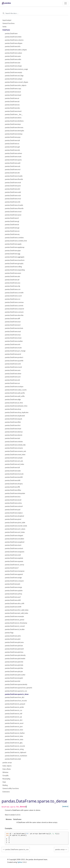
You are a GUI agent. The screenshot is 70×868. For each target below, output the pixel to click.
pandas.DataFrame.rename (14, 448)
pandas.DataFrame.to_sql (13, 717)
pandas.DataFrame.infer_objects (16, 85)
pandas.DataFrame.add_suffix (15, 396)
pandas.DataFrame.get (12, 147)
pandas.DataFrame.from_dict (15, 697)
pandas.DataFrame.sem (13, 370)
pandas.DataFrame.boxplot (14, 678)
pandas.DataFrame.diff (12, 319)
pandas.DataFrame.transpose (15, 571)
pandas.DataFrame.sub (13, 166)
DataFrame (6, 30)
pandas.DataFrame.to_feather (15, 733)
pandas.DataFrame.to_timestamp (16, 623)
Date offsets (7, 769)
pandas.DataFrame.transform (15, 260)
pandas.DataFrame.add (13, 163)
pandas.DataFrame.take (13, 471)
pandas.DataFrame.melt (13, 555)
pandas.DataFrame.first (13, 425)
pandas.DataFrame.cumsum (14, 312)
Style (4, 782)
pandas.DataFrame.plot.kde (14, 665)
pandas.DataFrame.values (13, 53)
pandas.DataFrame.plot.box (14, 652)
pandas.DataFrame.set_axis (14, 461)
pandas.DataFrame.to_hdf (14, 714)
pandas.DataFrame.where (13, 153)
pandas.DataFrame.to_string (14, 749)
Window (5, 772)
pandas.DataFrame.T (12, 568)
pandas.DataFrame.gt (12, 221)
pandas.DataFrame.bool (13, 92)
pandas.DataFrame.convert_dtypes (16, 82)
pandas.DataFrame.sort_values (15, 529)
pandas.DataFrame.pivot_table (15, 523)
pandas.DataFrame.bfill (13, 480)
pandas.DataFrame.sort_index (15, 532)
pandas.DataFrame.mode (13, 348)
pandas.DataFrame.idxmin (14, 435)
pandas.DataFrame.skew (13, 374)
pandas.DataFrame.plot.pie (14, 672)
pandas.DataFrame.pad (13, 510)
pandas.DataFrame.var (12, 383)
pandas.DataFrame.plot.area (14, 642)
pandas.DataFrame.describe (14, 315)
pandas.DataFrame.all (12, 280)
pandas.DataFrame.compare (14, 581)
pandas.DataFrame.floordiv (14, 179)
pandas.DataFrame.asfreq (13, 594)
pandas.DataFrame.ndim (13, 59)
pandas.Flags (9, 633)
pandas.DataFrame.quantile (14, 361)
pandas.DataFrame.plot (13, 639)
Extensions (6, 792)
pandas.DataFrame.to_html (14, 730)
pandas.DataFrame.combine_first (16, 241)
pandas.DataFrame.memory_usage (16, 69)
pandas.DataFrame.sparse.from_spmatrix (19, 688)
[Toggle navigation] (65, 3)
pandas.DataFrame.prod (13, 354)
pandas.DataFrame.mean (13, 338)
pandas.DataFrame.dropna (14, 484)
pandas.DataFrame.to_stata (14, 740)
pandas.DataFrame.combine (14, 238)
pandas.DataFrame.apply (13, 244)
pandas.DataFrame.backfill (14, 477)
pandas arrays (7, 763)
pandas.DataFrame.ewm (13, 273)
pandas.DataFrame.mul (13, 170)
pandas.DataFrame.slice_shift (15, 604)
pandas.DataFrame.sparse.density (16, 684)
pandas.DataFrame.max (13, 335)
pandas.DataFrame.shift (13, 600)
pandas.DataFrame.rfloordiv (14, 208)
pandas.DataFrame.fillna (13, 490)
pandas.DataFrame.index (13, 37)
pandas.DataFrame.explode (14, 558)
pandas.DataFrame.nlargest (14, 536)
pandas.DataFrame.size (13, 63)
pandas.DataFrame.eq (12, 234)
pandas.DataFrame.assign (13, 578)
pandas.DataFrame (11, 34)
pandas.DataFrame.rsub (13, 196)
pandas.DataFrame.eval (13, 322)
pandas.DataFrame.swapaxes (15, 552)
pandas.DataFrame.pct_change (15, 351)
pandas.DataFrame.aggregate (15, 257)
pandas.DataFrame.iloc (13, 108)
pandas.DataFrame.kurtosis (14, 328)
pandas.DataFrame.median (14, 341)
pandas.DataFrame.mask (13, 157)
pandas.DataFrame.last (13, 438)
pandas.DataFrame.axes (13, 56)
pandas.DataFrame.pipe (13, 251)
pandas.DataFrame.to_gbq (14, 743)
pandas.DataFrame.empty (13, 72)
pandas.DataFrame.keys (13, 124)
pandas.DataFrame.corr (13, 289)
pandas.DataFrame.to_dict (14, 720)
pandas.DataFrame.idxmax (14, 432)
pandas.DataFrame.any (13, 283)
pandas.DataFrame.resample (14, 616)
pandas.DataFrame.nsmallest (14, 539)
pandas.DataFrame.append (14, 574)
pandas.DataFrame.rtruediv (14, 205)
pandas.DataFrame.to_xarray (14, 565)
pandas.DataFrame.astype (14, 79)
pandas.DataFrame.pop (13, 137)
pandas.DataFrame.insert (13, 111)
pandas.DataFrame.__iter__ (14, 114)
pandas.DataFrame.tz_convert (15, 626)
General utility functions (11, 788)
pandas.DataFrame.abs (13, 276)
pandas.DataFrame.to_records (15, 746)
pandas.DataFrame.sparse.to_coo (16, 691)
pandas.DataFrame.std (12, 380)
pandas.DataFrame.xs (12, 144)
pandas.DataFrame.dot (13, 189)
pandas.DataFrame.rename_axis (15, 451)
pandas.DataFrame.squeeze (14, 561)
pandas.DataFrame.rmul (13, 199)
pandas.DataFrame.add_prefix (15, 393)
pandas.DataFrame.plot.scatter (15, 675)
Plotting (5, 785)
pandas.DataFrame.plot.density (15, 655)
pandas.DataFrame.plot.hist (14, 662)
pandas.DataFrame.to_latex (14, 736)
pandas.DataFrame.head (13, 95)
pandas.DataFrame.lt (12, 218)
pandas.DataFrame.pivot (13, 519)
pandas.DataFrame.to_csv (13, 710)
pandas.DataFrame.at (12, 98)
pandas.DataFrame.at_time (14, 403)
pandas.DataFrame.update (14, 591)
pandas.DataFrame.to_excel (14, 723)
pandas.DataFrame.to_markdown (16, 756)
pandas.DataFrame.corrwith (14, 293)
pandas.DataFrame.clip (13, 286)
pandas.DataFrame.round (13, 367)
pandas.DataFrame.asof (13, 597)
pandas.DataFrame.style (13, 759)
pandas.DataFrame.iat (12, 102)
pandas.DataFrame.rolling (13, 267)
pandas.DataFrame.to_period (15, 620)
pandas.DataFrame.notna (13, 503)
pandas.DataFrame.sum (13, 377)
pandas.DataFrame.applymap (15, 247)
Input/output (7, 20)
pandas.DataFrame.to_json (14, 727)
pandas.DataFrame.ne (12, 231)
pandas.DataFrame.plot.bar (14, 646)
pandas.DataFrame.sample (14, 458)
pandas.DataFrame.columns (14, 40)
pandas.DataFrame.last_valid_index (16, 613)
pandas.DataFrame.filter (13, 422)
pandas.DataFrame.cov (13, 299)
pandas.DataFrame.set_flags (14, 76)
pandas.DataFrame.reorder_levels (16, 526)
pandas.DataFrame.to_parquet (15, 704)
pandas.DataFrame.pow (13, 186)
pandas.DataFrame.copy (13, 89)
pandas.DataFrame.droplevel (14, 516)
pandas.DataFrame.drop (13, 409)
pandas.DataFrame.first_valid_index (17, 610)
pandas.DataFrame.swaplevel (15, 542)
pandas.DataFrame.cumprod (14, 309)
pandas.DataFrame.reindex (14, 442)
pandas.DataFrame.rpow (13, 215)
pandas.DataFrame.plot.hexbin (15, 659)
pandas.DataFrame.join (13, 584)
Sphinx (20, 862)
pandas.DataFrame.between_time (16, 406)
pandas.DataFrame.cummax (14, 302)
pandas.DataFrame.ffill (12, 487)
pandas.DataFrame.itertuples (14, 131)
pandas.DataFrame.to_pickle (14, 707)
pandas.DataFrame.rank (13, 364)
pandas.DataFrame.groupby (14, 264)
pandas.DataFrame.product (14, 357)
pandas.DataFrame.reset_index (15, 455)
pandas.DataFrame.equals (13, 419)
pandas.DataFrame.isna (13, 497)
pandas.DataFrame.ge (12, 228)
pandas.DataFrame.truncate (14, 474)
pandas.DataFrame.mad (13, 332)
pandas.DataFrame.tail (12, 140)
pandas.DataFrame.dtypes (14, 43)
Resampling (6, 779)
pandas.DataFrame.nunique (14, 387)
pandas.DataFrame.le (12, 225)
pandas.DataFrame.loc (12, 105)
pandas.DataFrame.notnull (14, 506)
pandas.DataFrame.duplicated (15, 416)
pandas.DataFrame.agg (13, 254)
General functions (9, 23)
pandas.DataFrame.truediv (14, 176)
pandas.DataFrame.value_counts (16, 390)
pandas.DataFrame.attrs (13, 636)
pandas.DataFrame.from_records (16, 701)
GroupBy (6, 776)
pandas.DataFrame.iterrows (14, 128)
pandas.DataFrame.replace (14, 513)
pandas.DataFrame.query (13, 160)
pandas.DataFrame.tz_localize (15, 629)
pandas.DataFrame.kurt (13, 325)
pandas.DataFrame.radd (13, 192)
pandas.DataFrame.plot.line (14, 668)
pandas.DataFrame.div (12, 173)
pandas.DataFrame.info (13, 46)
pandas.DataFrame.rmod (13, 212)
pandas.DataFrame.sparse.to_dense (17, 694)
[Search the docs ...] (35, 13)
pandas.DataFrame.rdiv (13, 202)
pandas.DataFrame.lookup (14, 134)
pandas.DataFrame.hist (13, 681)
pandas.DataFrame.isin (12, 150)
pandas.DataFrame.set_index (14, 464)
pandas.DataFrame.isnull (13, 500)
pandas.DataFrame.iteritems (14, 121)
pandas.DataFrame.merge (13, 587)
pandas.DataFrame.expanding (15, 270)
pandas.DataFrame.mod (13, 183)
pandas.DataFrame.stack (13, 545)
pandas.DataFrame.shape (13, 66)
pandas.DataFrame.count (13, 296)
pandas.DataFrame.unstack (14, 548)
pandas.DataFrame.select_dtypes (16, 50)
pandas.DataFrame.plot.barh (14, 649)
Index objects (7, 766)
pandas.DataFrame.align (13, 400)
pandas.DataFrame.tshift (13, 607)
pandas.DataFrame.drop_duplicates (17, 412)
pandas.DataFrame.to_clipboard (16, 752)
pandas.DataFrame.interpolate (15, 493)
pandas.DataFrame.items (13, 118)
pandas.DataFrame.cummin (14, 306)
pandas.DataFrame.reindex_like (15, 445)
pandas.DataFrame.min (13, 344)
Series (4, 27)
